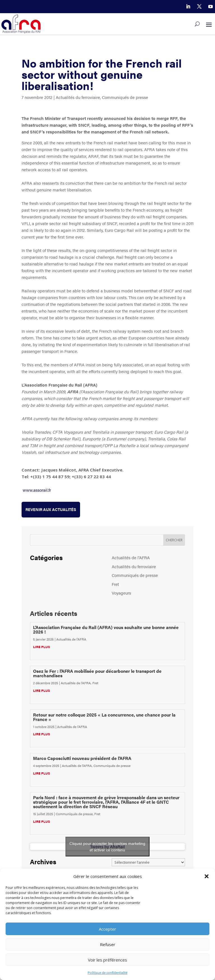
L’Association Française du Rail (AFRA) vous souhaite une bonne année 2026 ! (106, 629)
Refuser (108, 944)
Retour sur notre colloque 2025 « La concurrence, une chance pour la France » (104, 717)
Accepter (107, 929)
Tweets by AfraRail (107, 847)
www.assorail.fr (37, 490)
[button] (207, 876)
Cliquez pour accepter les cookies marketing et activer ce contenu (107, 846)
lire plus (42, 647)
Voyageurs (121, 593)
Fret (115, 584)
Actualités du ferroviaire (78, 97)
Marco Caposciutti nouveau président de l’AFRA (82, 758)
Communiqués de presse (125, 97)
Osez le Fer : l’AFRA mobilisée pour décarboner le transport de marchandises (97, 673)
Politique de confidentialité (107, 972)
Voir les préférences (107, 960)
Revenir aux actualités (51, 509)
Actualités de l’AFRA (131, 557)
